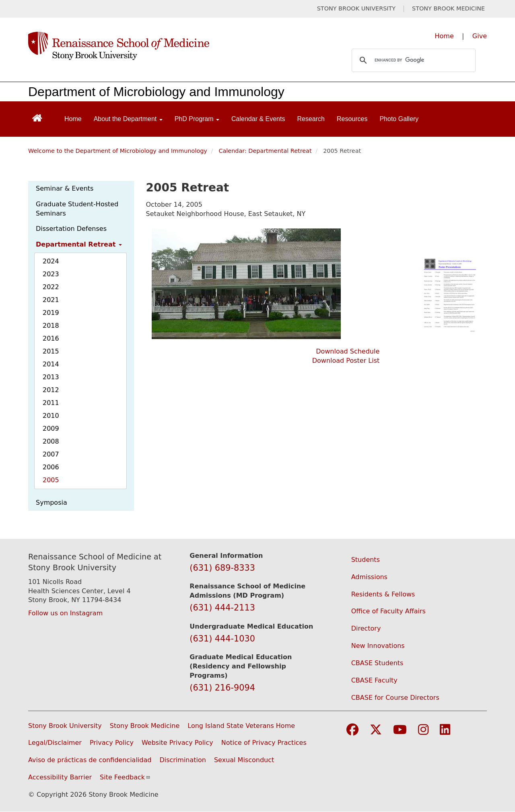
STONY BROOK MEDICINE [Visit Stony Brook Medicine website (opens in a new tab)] (448, 9)
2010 (51, 416)
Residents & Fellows (383, 594)
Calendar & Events (258, 119)
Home (444, 36)
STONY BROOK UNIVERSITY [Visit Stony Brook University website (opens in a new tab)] (356, 9)
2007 (51, 454)
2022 (51, 287)
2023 (51, 274)
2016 (51, 338)
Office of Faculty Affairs (388, 611)
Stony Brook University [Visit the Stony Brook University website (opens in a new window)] (65, 726)
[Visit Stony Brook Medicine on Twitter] (376, 730)
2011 (51, 403)
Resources (352, 119)
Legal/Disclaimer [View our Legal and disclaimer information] (55, 743)
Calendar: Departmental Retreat (265, 151)
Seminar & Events (65, 188)
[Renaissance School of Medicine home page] (175, 46)
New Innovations (378, 646)
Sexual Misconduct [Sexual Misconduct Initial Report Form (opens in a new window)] (244, 760)
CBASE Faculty (374, 680)
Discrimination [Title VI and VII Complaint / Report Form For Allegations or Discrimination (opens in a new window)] (183, 760)
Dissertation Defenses (71, 229)
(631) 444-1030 (222, 639)
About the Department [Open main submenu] (128, 119)
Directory (366, 628)
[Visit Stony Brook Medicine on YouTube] (400, 730)
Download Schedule (348, 351)
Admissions (369, 577)
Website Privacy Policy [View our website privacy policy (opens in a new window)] (177, 743)
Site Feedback (125, 777)
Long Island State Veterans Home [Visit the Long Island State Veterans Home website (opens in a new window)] (241, 726)
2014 (51, 364)
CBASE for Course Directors (395, 698)
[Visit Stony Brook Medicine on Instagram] (423, 730)
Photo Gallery (399, 119)
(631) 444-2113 (222, 608)
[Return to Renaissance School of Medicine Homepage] (37, 117)
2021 (51, 300)
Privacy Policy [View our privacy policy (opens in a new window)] (112, 743)
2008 (51, 441)
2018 (51, 326)
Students (366, 560)
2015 (51, 351)
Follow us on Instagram (65, 613)
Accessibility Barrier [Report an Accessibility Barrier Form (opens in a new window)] (60, 777)
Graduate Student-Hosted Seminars (77, 209)
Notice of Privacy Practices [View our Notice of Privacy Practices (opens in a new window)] (264, 743)
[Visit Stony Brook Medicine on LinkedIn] (445, 730)
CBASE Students (377, 663)
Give (480, 36)
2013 (51, 377)
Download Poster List (346, 361)
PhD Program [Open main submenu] (197, 119)
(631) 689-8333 (222, 568)
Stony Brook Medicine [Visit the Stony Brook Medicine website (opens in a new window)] (145, 726)
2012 (51, 390)
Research (311, 119)
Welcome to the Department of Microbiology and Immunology (118, 151)
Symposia (51, 503)
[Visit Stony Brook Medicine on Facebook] (352, 730)
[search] (412, 60)
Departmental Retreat (79, 244)
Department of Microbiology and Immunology (156, 92)
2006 (51, 467)
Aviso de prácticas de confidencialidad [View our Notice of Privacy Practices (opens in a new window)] (90, 760)
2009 (51, 429)
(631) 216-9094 (222, 688)
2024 (51, 261)
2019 (51, 313)
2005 (51, 480)
